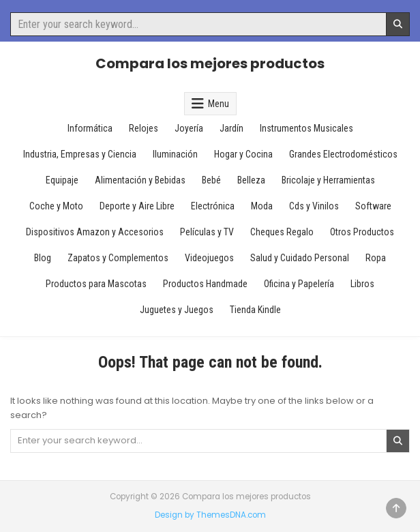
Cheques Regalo (282, 232)
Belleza (251, 180)
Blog (43, 258)
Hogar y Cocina (243, 154)
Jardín (231, 128)
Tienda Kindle (255, 310)
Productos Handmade (205, 284)
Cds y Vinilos (314, 206)
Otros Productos (362, 232)
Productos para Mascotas (96, 284)
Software (373, 206)
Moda (262, 206)
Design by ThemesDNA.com (210, 515)
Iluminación (175, 154)
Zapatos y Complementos (118, 258)
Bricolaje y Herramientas (328, 180)
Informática (90, 128)
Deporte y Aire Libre (137, 206)
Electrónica (213, 206)
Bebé (211, 180)
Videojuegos (209, 258)
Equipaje (62, 180)
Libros (362, 284)
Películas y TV (207, 232)
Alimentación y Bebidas (140, 180)
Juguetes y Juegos (177, 310)
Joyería (189, 128)
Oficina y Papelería (299, 284)
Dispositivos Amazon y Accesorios (95, 232)
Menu (219, 104)
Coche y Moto (56, 206)
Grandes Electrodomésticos (343, 154)
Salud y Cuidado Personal (300, 258)
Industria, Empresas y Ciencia (80, 154)
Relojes (144, 128)
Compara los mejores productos (210, 63)
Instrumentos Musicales (306, 128)
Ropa (376, 258)
